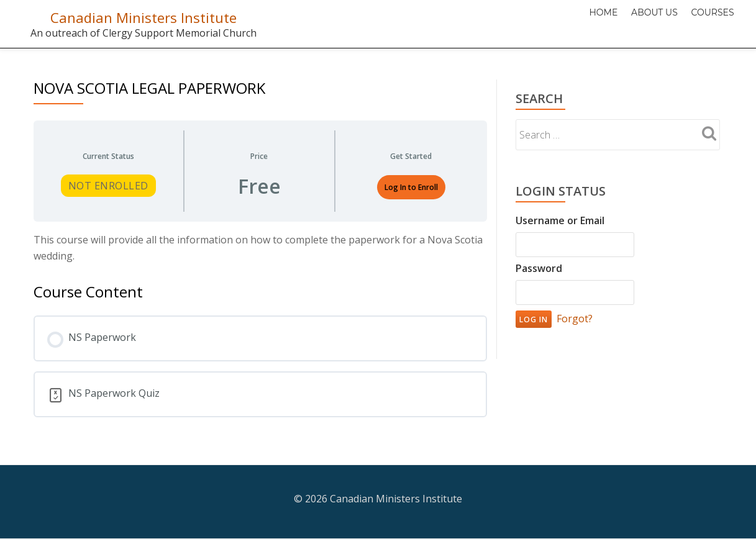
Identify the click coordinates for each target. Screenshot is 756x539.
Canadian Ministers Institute (143, 17)
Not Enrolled (108, 186)
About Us (641, 22)
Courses (708, 22)
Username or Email (560, 220)
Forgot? (575, 319)
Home (581, 22)
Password (539, 268)
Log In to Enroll (411, 187)
